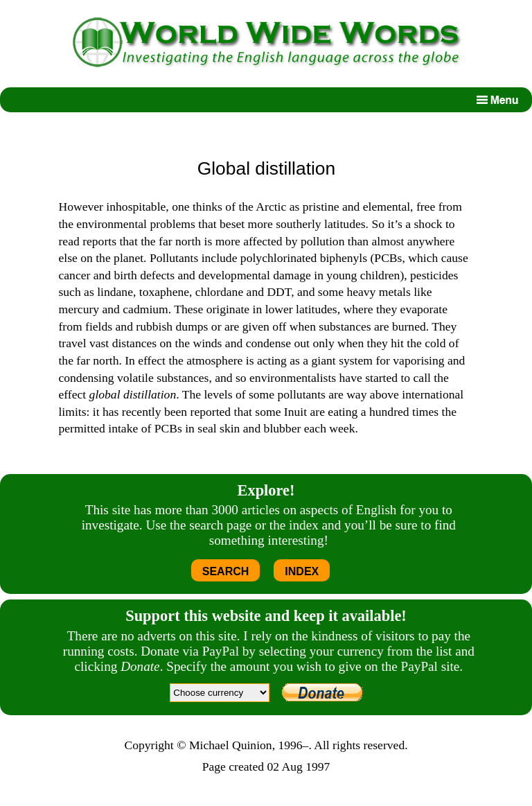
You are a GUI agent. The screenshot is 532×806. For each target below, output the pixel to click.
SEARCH (226, 571)
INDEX (302, 571)
